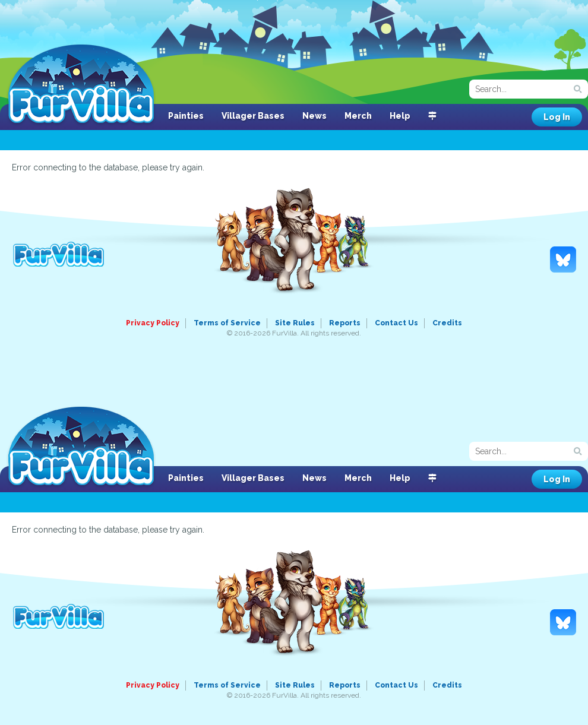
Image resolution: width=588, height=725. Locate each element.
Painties (186, 116)
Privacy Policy (153, 323)
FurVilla (81, 85)
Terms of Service (227, 323)
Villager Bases (253, 116)
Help (400, 116)
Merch (358, 116)
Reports (345, 323)
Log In (557, 117)
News (314, 116)
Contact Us (396, 323)
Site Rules (295, 323)
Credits (447, 323)
